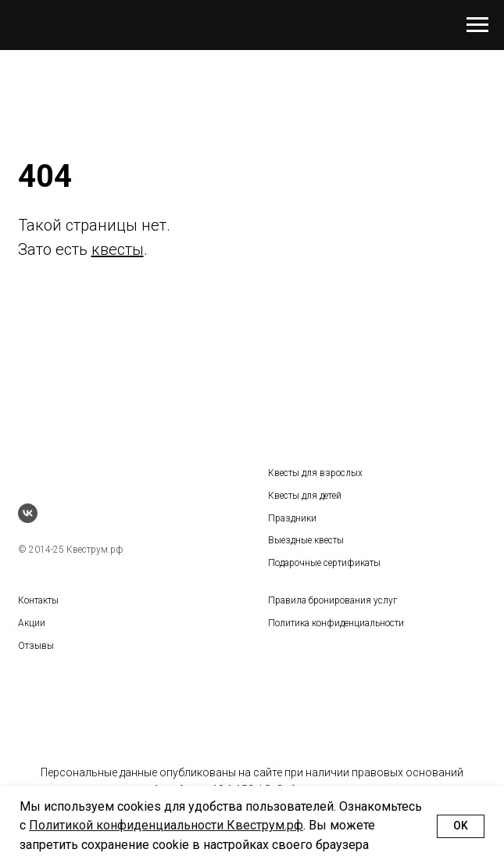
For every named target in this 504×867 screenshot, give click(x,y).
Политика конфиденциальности (336, 623)
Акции (32, 623)
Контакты (38, 600)
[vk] (28, 513)
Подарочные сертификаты (324, 563)
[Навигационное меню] (477, 25)
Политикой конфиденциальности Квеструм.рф (166, 825)
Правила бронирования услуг (332, 600)
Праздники (292, 518)
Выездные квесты (306, 540)
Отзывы (36, 646)
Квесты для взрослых (315, 473)
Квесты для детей (305, 496)
